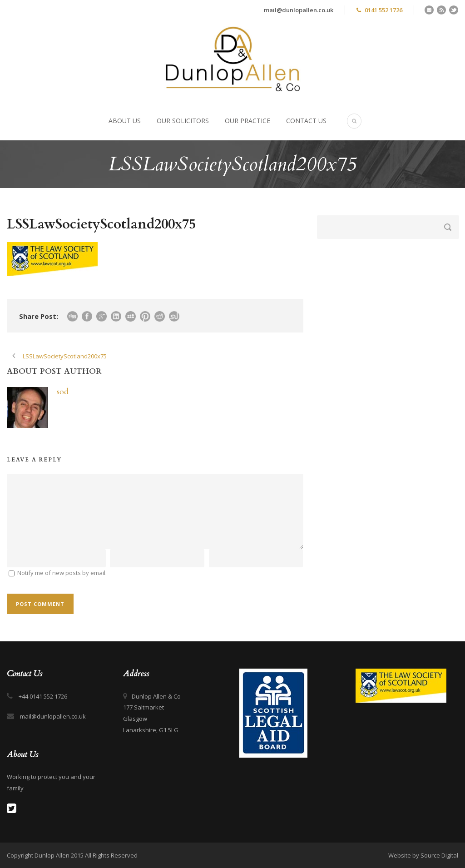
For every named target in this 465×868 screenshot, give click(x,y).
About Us (125, 121)
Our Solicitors (183, 121)
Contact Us (306, 121)
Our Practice (247, 121)
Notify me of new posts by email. (62, 573)
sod (63, 392)
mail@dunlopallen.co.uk (299, 10)
